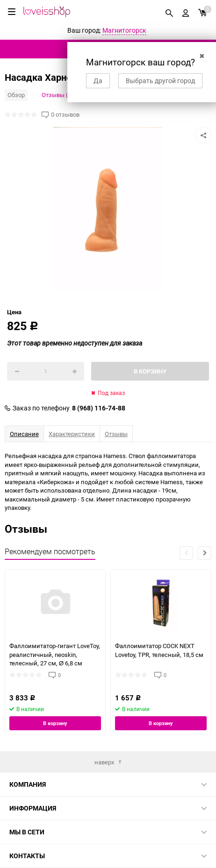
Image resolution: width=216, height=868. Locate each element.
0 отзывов (65, 115)
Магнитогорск (124, 30)
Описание (24, 434)
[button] (205, 553)
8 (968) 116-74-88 (99, 408)
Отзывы (116, 434)
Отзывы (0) (58, 95)
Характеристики (72, 434)
